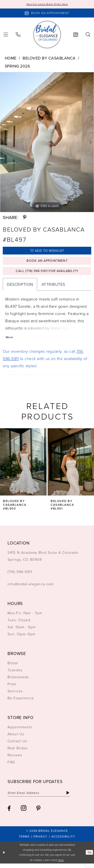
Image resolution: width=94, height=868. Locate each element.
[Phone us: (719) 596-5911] (18, 35)
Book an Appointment (47, 263)
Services (15, 695)
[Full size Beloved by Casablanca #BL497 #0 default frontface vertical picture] (47, 143)
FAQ (11, 766)
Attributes (53, 287)
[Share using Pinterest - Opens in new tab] (25, 218)
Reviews (15, 759)
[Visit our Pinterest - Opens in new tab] (38, 813)
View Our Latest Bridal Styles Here (47, 4)
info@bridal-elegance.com (31, 588)
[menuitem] (18, 35)
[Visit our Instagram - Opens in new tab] (24, 813)
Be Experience (21, 702)
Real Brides (18, 752)
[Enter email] (42, 797)
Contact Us (17, 745)
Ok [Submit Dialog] (89, 857)
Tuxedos (15, 674)
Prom (12, 688)
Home (11, 58)
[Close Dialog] (4, 857)
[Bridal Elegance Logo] (47, 35)
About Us (16, 738)
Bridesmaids (18, 681)
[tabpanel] (47, 143)
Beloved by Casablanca (49, 58)
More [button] (10, 341)
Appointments (20, 731)
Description (20, 287)
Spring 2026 (17, 66)
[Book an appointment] (47, 13)
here (61, 864)
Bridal (13, 667)
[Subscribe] (74, 797)
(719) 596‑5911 (20, 576)
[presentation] (23, 466)
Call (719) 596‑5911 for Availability (47, 274)
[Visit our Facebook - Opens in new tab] (9, 813)
